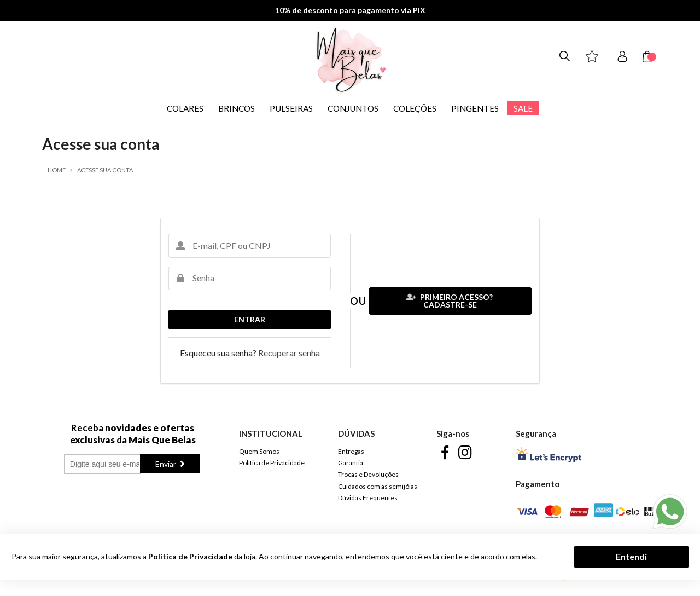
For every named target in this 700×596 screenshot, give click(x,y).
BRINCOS (237, 108)
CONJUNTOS (353, 108)
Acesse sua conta (105, 170)
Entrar (250, 319)
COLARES (185, 108)
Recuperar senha (289, 353)
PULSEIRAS (291, 108)
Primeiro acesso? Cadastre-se (450, 301)
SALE (523, 108)
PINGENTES (475, 108)
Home (57, 170)
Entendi (631, 556)
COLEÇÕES (415, 108)
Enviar (167, 464)
